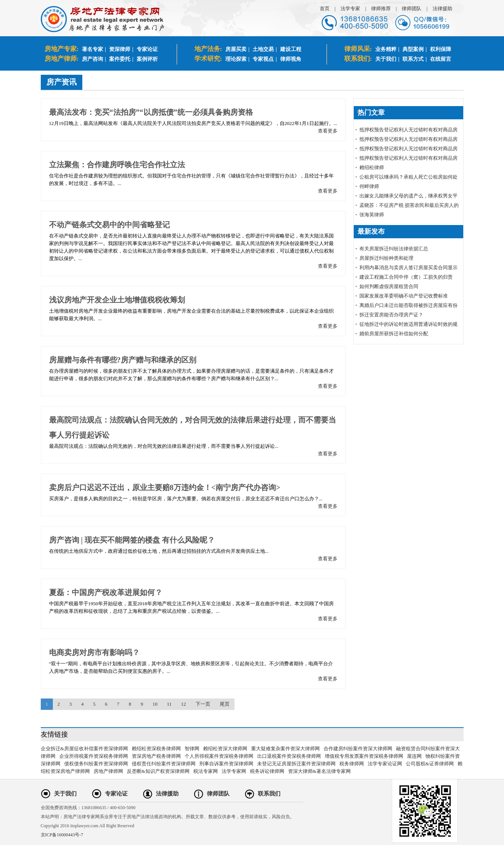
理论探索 (236, 59)
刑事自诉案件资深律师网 (226, 764)
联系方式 (413, 59)
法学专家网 (234, 771)
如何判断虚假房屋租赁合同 (389, 286)
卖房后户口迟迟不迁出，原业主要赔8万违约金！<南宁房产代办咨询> (165, 487)
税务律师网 (352, 764)
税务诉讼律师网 (267, 771)
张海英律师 (372, 215)
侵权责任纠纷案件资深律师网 (164, 764)
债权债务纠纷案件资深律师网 (96, 764)
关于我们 (386, 59)
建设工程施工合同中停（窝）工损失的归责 (406, 277)
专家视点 (263, 59)
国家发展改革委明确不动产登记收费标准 (404, 296)
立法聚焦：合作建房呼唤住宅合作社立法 (117, 165)
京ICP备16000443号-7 (62, 835)
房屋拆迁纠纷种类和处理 (386, 258)
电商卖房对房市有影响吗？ (94, 652)
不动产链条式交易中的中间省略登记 (109, 225)
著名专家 (92, 49)
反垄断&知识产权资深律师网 (158, 771)
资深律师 (120, 49)
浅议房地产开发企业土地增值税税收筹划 (117, 300)
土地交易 (263, 49)
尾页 (225, 704)
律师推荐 (381, 8)
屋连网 (414, 756)
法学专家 (350, 8)
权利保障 (441, 49)
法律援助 (442, 8)
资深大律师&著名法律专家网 (319, 771)
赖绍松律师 (372, 167)
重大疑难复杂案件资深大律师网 (285, 749)
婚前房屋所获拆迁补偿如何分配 (394, 334)
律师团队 (412, 8)
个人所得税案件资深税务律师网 (219, 756)
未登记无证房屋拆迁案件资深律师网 (296, 764)
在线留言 (441, 59)
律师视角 (291, 59)
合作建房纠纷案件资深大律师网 (358, 749)
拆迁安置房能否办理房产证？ (391, 315)
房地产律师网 (108, 771)
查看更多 (328, 131)
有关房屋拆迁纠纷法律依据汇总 (394, 249)
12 (184, 704)
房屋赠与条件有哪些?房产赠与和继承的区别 (123, 360)
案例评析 (147, 59)
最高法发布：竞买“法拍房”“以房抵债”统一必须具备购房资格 (151, 112)
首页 (325, 8)
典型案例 (413, 49)
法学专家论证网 (385, 764)
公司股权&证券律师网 (430, 764)
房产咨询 (92, 59)
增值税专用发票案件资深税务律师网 (364, 756)
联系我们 (269, 794)
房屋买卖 (236, 49)
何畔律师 (369, 186)
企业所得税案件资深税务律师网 (94, 756)
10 (155, 704)
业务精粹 (386, 49)
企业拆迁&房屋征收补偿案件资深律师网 (84, 749)
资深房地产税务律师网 (156, 756)
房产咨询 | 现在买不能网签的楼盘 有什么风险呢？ (132, 540)
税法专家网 (206, 771)
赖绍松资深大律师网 (225, 749)
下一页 (203, 704)
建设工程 (291, 49)
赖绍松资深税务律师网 (156, 749)
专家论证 (147, 49)
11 (169, 704)
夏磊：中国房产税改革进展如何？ (106, 592)
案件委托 (120, 59)
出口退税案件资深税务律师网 (289, 756)
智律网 (192, 749)
